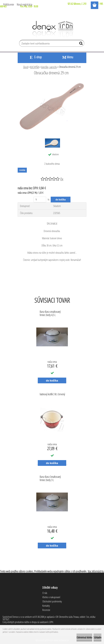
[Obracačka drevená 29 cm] (52, 82)
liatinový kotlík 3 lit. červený (52, 394)
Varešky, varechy (49, 67)
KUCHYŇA (35, 67)
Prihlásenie (9, 4)
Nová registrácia (25, 4)
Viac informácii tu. (96, 571)
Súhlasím (97, 637)
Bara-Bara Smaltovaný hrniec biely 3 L (50, 478)
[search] (80, 44)
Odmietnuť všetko (84, 637)
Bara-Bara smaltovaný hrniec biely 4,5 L (50, 313)
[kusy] (40, 200)
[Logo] (52, 29)
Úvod (26, 67)
